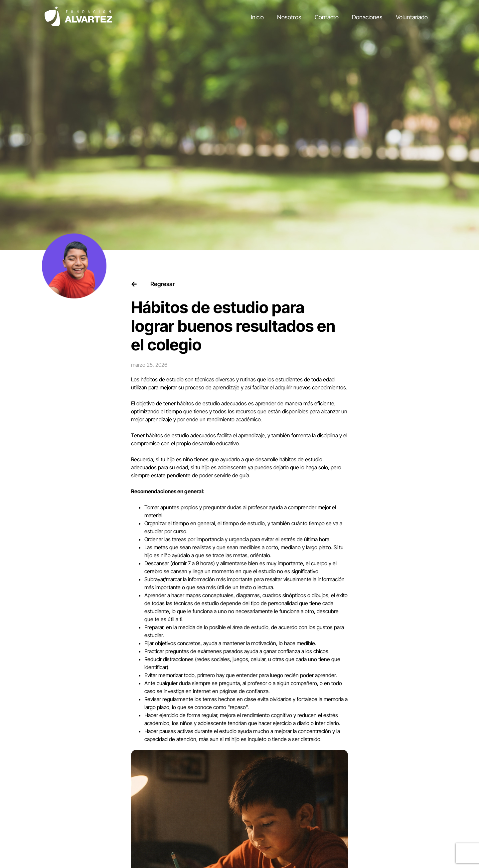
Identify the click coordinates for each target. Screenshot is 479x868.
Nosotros (289, 17)
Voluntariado (412, 17)
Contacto (327, 17)
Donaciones (367, 17)
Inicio (257, 17)
